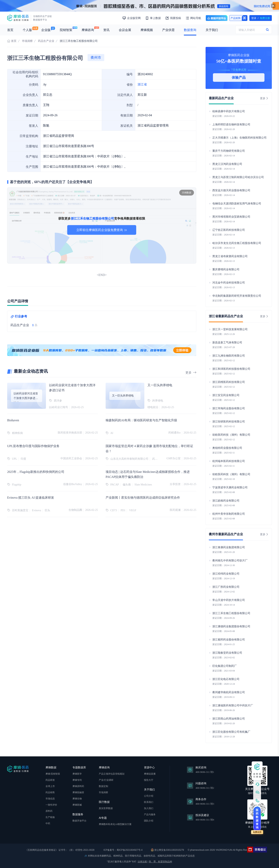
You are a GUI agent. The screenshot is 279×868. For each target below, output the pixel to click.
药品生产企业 (46, 41)
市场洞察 (27, 41)
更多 (191, 373)
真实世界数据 (106, 808)
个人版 (27, 30)
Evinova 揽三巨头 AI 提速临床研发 (31, 498)
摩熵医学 (77, 774)
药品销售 (50, 792)
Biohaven (13, 420)
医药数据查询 (257, 819)
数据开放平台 (217, 18)
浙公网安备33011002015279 (167, 850)
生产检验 (50, 817)
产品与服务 (150, 815)
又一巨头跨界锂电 (160, 385)
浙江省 (142, 84)
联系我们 (149, 802)
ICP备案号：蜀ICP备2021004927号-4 (123, 850)
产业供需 (168, 30)
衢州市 (96, 58)
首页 (10, 30)
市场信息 (50, 799)
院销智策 (66, 30)
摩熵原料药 (78, 786)
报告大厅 (149, 780)
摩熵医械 (77, 805)
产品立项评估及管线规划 (112, 774)
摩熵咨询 (88, 30)
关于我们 (212, 30)
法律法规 (142, 862)
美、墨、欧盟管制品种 (160, 862)
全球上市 (50, 786)
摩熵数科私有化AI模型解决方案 (115, 824)
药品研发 (50, 780)
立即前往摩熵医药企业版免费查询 (102, 230)
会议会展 (125, 30)
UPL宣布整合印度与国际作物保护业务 (33, 446)
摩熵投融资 (78, 792)
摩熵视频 (147, 30)
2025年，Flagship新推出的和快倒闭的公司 (36, 472)
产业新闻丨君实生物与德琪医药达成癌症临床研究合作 (143, 498)
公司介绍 (149, 796)
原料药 (49, 811)
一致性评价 (51, 805)
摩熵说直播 (150, 774)
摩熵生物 (77, 799)
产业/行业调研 (106, 780)
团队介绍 (149, 821)
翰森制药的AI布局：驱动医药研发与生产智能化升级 (141, 420)
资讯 (106, 30)
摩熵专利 (77, 780)
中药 (48, 823)
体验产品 (239, 78)
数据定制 (103, 786)
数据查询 (190, 30)
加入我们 (149, 808)
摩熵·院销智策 (53, 774)
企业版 (46, 30)
